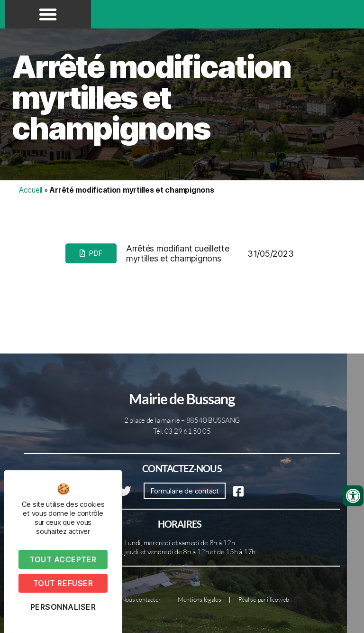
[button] (48, 14)
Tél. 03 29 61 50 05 (182, 431)
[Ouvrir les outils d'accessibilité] (353, 496)
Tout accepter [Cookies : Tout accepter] (63, 559)
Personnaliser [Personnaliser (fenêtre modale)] (63, 607)
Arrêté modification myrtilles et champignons (151, 98)
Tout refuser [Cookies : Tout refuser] (63, 583)
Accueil (31, 190)
